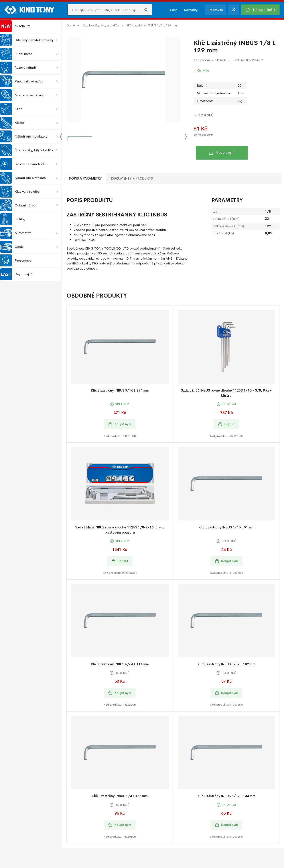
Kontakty (191, 10)
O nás (173, 10)
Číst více (203, 70)
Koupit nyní (222, 152)
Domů (71, 25)
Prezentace (16, 260)
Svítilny (13, 219)
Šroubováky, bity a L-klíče (101, 25)
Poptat (226, 424)
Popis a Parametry (85, 178)
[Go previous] (61, 137)
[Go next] (185, 137)
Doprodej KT (17, 274)
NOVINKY (15, 26)
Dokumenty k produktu (132, 178)
